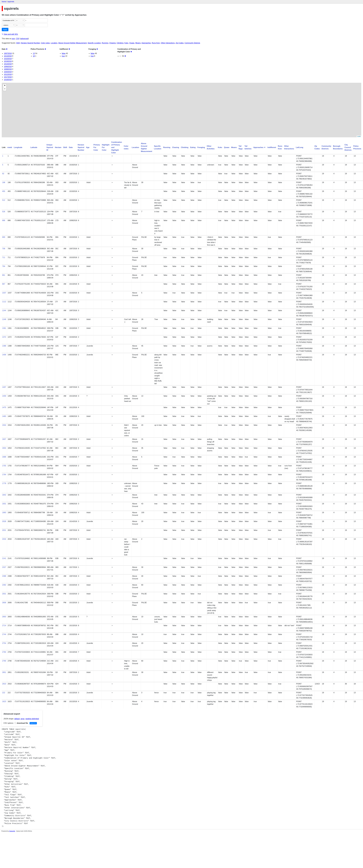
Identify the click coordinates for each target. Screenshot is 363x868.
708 (4, 249)
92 (3, 174)
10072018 (8, 53)
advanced (24, 39)
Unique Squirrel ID (50, 147)
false (64, 53)
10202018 (8, 72)
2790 (4, 661)
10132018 (8, 56)
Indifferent (272, 147)
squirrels (11, 2)
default (17, 719)
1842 (4, 495)
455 (4, 191)
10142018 (8, 64)
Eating (193, 147)
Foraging (201, 147)
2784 (4, 652)
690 (4, 237)
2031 (4, 530)
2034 (4, 539)
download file (21, 723)
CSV (18, 39)
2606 (4, 603)
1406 (4, 355)
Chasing (112, 43)
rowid (10, 147)
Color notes (45, 43)
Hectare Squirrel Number (30, 43)
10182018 (8, 80)
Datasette (12, 831)
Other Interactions (168, 43)
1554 (4, 425)
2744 (4, 634)
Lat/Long (300, 147)
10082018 (8, 69)
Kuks (126, 43)
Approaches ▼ (260, 147)
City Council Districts (348, 147)
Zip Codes (180, 43)
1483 (4, 416)
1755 (4, 466)
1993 (4, 513)
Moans (138, 43)
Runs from (156, 43)
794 (4, 266)
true (63, 56)
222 (4, 693)
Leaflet (359, 136)
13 (34, 53)
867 (4, 284)
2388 (4, 576)
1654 (4, 448)
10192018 (8, 61)
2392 (4, 585)
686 (4, 220)
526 (4, 212)
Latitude (34, 147)
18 (34, 56)
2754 (4, 643)
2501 (4, 594)
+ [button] (5, 86)
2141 (4, 558)
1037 (4, 293)
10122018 (8, 74)
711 (4, 257)
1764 (4, 475)
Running (105, 43)
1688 (4, 457)
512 (4, 200)
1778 (4, 483)
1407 (4, 387)
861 (4, 275)
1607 (4, 439)
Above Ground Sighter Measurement (73, 43)
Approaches (146, 43)
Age (88, 147)
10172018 (8, 77)
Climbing (120, 43)
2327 (4, 567)
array (23, 719)
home (4, 2)
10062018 (8, 67)
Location (54, 43)
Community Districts (192, 43)
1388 (4, 346)
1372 (4, 337)
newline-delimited (32, 719)
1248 (4, 319)
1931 (4, 504)
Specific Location (94, 43)
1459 (4, 396)
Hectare (58, 147)
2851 (4, 672)
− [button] (5, 89)
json (13, 39)
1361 (4, 328)
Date (71, 147)
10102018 (8, 59)
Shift (18, 43)
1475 (4, 407)
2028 (4, 521)
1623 (4, 701)
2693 (4, 617)
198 (4, 182)
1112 (4, 302)
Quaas (132, 43)
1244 (4, 310)
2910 (4, 684)
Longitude (18, 147)
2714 (4, 626)
